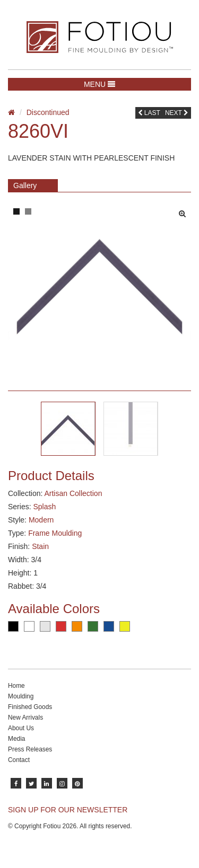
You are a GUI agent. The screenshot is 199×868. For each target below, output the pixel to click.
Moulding (21, 696)
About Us (21, 728)
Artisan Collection (73, 493)
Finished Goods (30, 707)
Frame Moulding (55, 533)
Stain (40, 546)
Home (16, 686)
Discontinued (48, 112)
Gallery (25, 185)
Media (16, 739)
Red (61, 626)
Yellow (125, 626)
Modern (41, 520)
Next (177, 113)
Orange (77, 626)
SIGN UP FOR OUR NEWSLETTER (68, 810)
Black (13, 626)
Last (149, 113)
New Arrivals (25, 718)
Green (93, 626)
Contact (19, 760)
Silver (45, 626)
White (29, 626)
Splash (44, 507)
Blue (109, 626)
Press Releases (30, 749)
